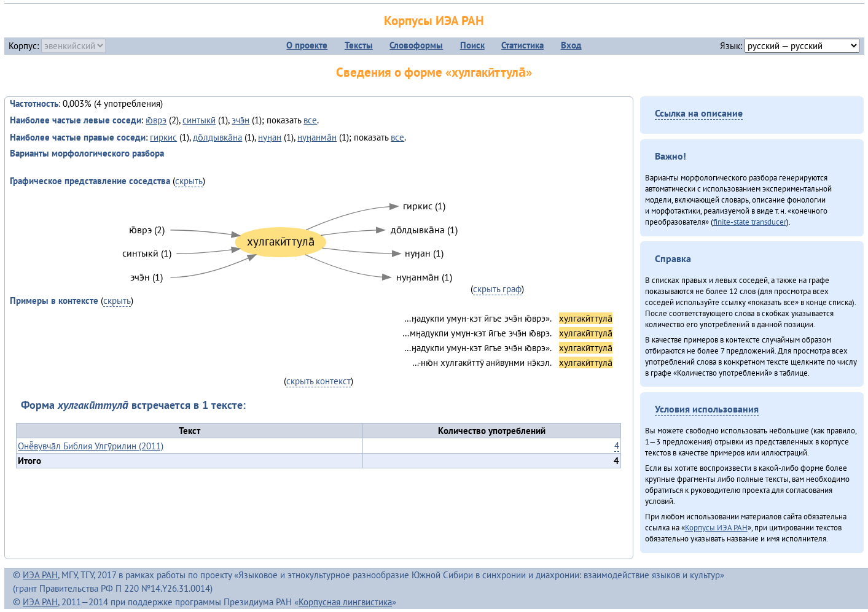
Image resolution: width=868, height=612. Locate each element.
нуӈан (270, 137)
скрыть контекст (319, 381)
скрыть (189, 181)
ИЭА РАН (40, 575)
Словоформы (416, 45)
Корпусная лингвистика (345, 602)
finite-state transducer (750, 222)
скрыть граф (497, 289)
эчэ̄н (240, 120)
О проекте (307, 45)
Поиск (472, 45)
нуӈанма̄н (317, 137)
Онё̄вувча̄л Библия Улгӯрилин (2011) (91, 446)
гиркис (163, 137)
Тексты (359, 45)
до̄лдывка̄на (217, 137)
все (310, 120)
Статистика (522, 45)
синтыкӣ (199, 120)
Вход (571, 45)
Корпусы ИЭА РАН (434, 21)
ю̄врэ (156, 120)
